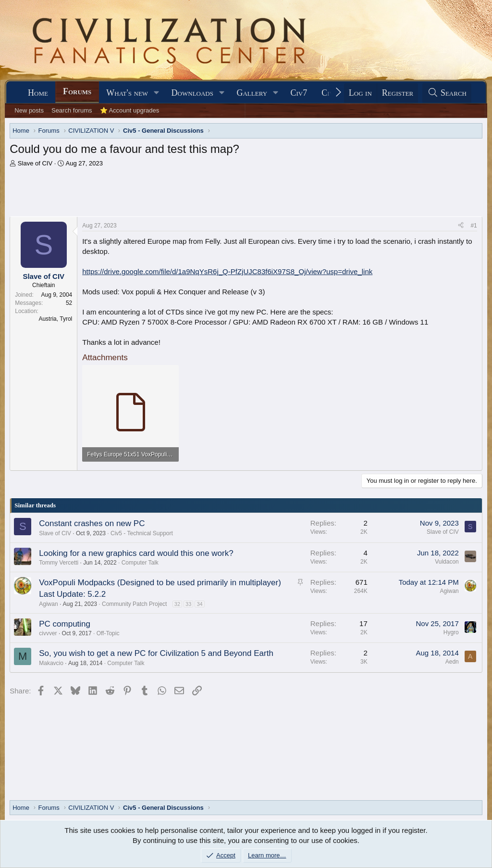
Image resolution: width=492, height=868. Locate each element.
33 (188, 604)
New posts (29, 110)
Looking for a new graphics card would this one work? (136, 553)
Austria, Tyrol (55, 319)
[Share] (461, 226)
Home (38, 93)
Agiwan (48, 604)
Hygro (451, 632)
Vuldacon (447, 562)
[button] (157, 93)
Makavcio (51, 663)
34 (199, 604)
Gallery (252, 93)
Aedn (452, 662)
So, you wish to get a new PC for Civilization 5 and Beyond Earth (156, 653)
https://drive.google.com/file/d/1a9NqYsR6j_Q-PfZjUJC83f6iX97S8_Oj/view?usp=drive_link (227, 271)
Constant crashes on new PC (92, 523)
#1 (474, 226)
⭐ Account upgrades (130, 110)
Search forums (72, 110)
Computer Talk (140, 563)
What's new (127, 93)
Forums (77, 91)
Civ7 (299, 93)
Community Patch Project (134, 604)
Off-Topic (108, 633)
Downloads (192, 93)
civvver (48, 633)
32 (177, 604)
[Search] (447, 93)
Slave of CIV (35, 163)
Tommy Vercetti (59, 563)
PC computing (65, 624)
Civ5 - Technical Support (142, 533)
